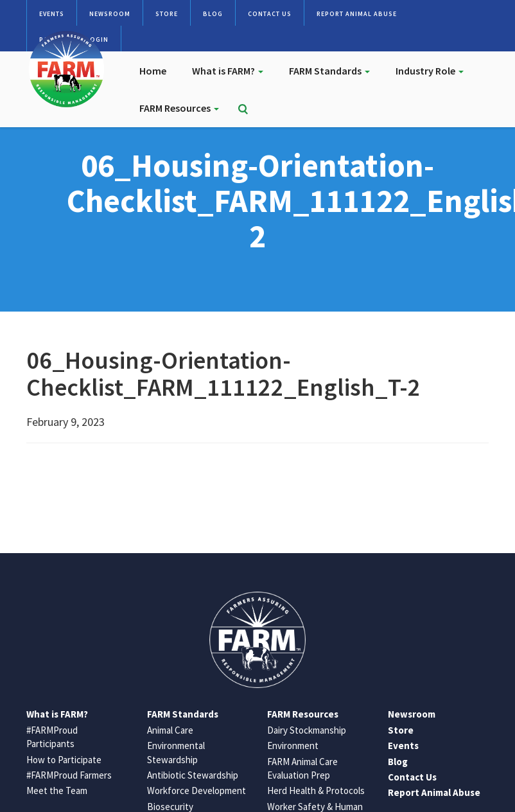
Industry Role (430, 71)
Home (153, 71)
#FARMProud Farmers (69, 775)
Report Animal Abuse (357, 14)
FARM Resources (179, 108)
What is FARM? (228, 71)
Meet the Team (57, 790)
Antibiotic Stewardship (193, 775)
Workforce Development (196, 790)
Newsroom (110, 14)
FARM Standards (329, 71)
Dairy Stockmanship (307, 730)
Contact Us (270, 14)
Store (167, 14)
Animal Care (170, 730)
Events (52, 14)
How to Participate (64, 760)
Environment (293, 746)
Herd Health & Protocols (316, 790)
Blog (213, 14)
